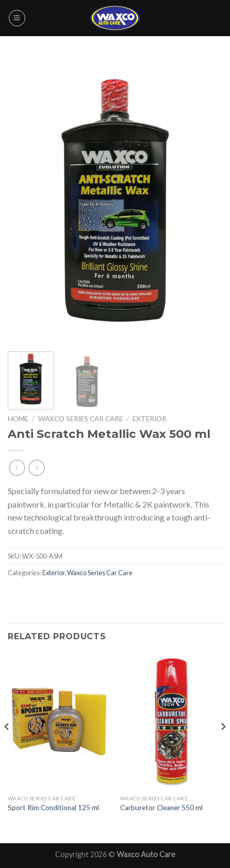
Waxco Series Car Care (80, 419)
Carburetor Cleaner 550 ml (161, 808)
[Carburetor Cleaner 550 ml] (171, 722)
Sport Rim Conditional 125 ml (53, 808)
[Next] (223, 747)
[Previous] (7, 747)
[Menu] (17, 18)
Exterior (150, 419)
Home (18, 419)
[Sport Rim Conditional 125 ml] (59, 722)
